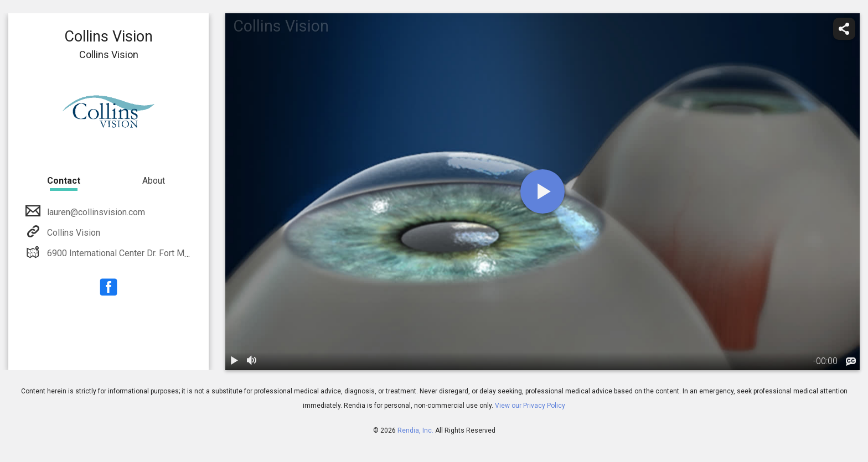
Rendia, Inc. (415, 430)
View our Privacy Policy (530, 406)
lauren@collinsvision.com (95, 212)
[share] (844, 29)
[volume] (252, 361)
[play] (542, 191)
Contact (64, 181)
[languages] (851, 362)
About (154, 181)
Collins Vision (73, 233)
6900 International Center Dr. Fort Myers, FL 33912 (144, 253)
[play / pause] (234, 361)
